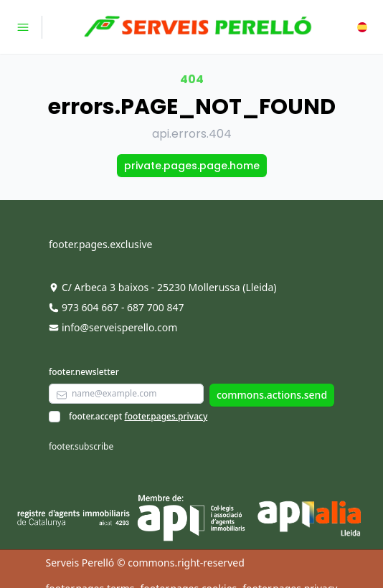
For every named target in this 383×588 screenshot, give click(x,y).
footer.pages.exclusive (100, 244)
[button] (362, 27)
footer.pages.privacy (166, 416)
